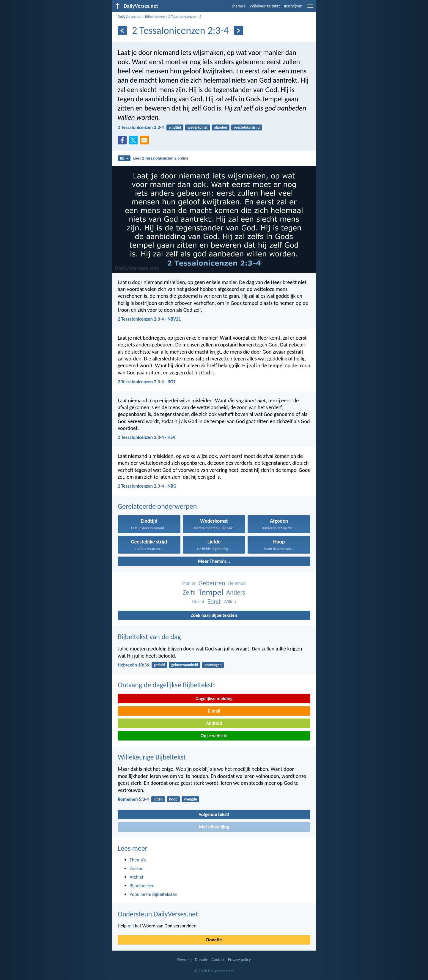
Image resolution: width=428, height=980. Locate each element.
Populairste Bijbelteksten (154, 894)
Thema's (238, 6)
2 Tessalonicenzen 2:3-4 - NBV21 (149, 319)
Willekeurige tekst (265, 6)
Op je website (214, 736)
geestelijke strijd (247, 127)
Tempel (211, 592)
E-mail (214, 711)
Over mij (184, 960)
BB (124, 158)
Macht (198, 602)
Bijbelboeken (155, 16)
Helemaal (237, 583)
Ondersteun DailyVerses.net (158, 914)
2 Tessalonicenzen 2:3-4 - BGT (147, 382)
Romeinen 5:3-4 (133, 799)
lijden (158, 799)
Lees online (161, 158)
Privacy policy (239, 960)
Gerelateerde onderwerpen (157, 506)
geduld (159, 665)
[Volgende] (239, 30)
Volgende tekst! (214, 814)
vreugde (191, 799)
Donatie (214, 940)
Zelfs (189, 592)
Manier (189, 583)
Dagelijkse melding (214, 698)
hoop (173, 799)
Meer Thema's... (214, 561)
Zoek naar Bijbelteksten (214, 615)
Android (214, 723)
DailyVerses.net (130, 16)
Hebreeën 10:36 (133, 665)
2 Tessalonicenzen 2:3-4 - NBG (147, 486)
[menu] (310, 8)
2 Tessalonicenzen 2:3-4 (141, 127)
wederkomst (198, 127)
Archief (136, 877)
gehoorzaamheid (185, 665)
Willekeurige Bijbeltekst (152, 757)
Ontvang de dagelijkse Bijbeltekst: (166, 685)
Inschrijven (293, 6)
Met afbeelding (214, 827)
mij (131, 926)
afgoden (221, 127)
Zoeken (137, 868)
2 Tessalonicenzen (182, 16)
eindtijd (175, 127)
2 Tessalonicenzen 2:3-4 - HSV (147, 437)
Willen (230, 602)
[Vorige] (122, 30)
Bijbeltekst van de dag (149, 637)
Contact (218, 960)
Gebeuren (212, 583)
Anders (236, 592)
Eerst (214, 602)
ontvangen (213, 665)
